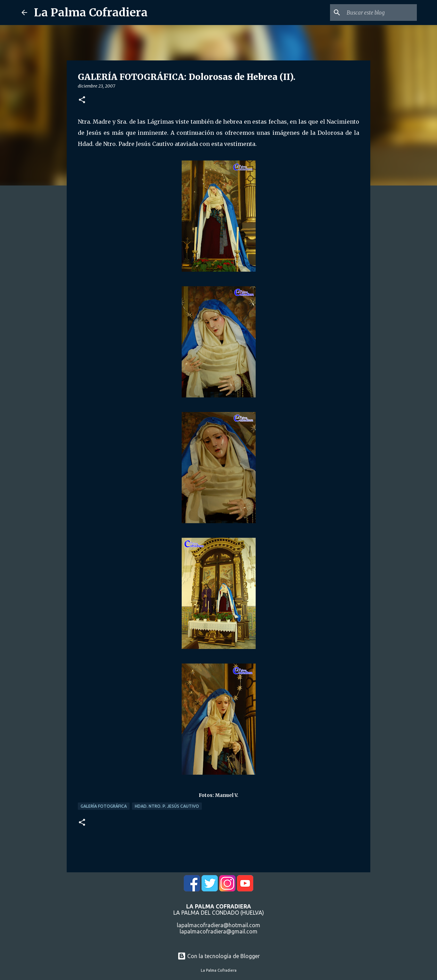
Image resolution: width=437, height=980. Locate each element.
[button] (82, 100)
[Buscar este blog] (380, 13)
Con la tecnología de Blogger (219, 956)
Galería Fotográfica (104, 806)
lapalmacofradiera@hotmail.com (218, 925)
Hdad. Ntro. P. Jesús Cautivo (167, 806)
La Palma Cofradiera (91, 13)
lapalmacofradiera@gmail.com (218, 931)
